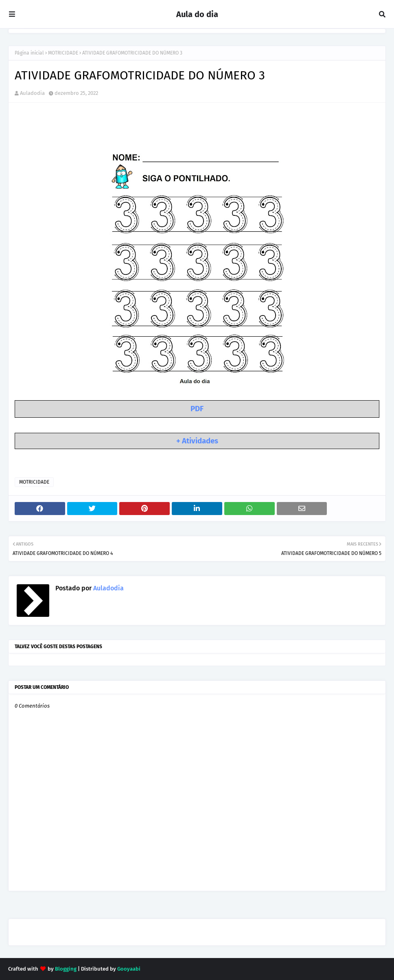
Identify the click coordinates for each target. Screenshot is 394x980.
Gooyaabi (129, 969)
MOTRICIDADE (63, 53)
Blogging (66, 969)
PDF (197, 409)
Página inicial (29, 53)
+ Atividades (197, 441)
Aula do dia (197, 14)
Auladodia (32, 93)
